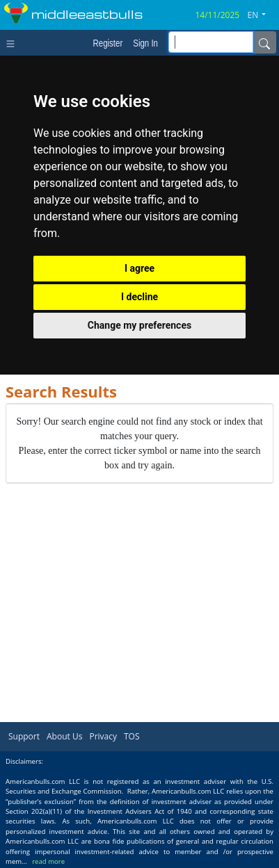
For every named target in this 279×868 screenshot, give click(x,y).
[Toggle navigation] (14, 42)
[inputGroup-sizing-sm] (211, 42)
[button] (262, 15)
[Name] (264, 42)
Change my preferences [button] (139, 325)
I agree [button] (139, 268)
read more (48, 861)
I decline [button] (139, 297)
